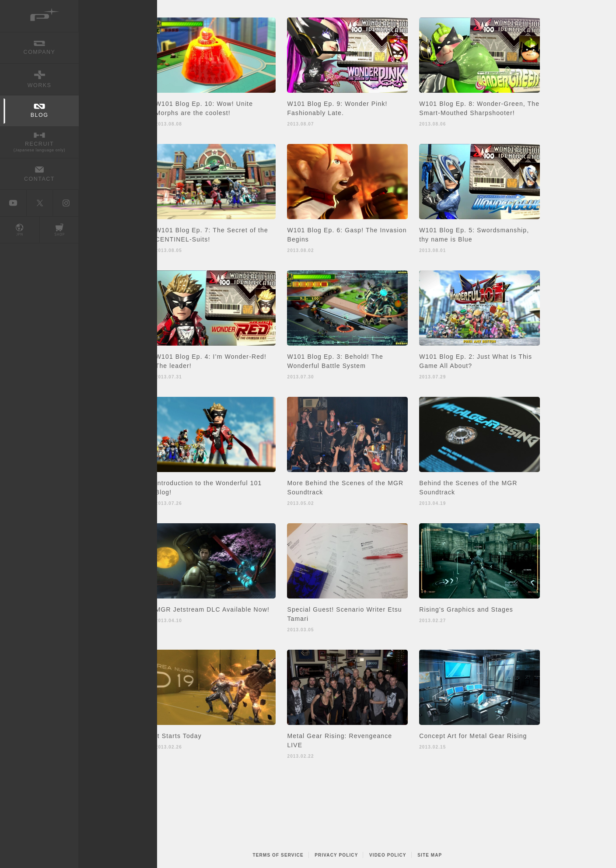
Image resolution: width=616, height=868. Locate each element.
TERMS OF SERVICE (278, 855)
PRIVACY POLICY (336, 855)
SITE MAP (430, 855)
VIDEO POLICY (388, 855)
